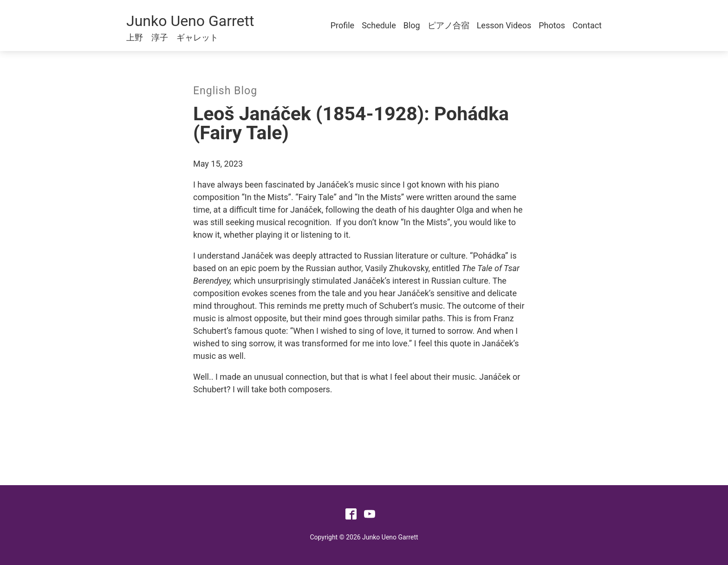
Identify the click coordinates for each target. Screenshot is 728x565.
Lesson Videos (504, 25)
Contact (587, 25)
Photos (552, 25)
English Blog (225, 91)
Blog (412, 25)
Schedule (379, 25)
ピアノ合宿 (448, 25)
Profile (342, 25)
